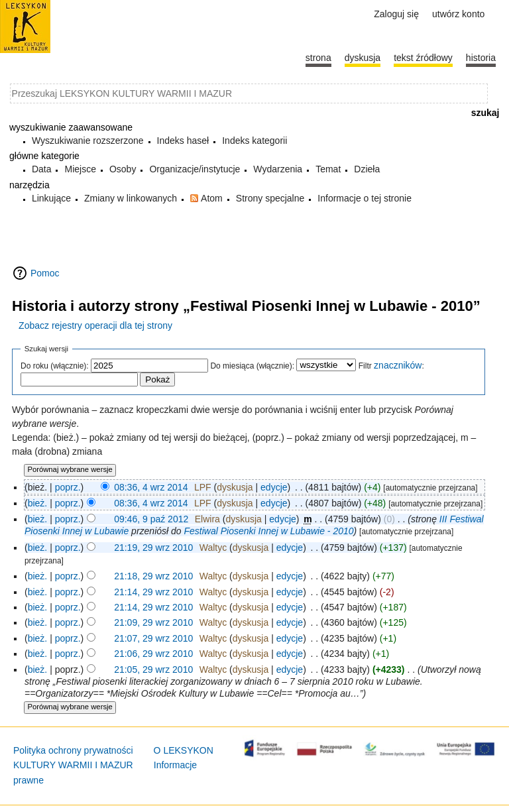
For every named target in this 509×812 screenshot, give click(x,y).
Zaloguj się (396, 14)
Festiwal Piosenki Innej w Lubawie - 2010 (269, 531)
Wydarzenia (278, 169)
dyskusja (235, 487)
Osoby (123, 169)
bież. (38, 503)
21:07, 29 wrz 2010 (153, 638)
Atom (212, 198)
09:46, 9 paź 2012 (151, 519)
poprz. (68, 487)
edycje (274, 487)
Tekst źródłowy (423, 58)
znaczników (398, 365)
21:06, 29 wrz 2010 (153, 654)
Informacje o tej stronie (365, 198)
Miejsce (80, 169)
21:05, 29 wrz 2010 (153, 669)
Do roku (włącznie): (55, 366)
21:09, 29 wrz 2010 (153, 622)
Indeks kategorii (254, 141)
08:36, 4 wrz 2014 (151, 487)
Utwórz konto (458, 14)
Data (42, 169)
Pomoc (45, 273)
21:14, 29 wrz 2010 (153, 592)
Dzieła (367, 169)
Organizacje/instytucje (195, 169)
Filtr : (391, 366)
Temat (328, 169)
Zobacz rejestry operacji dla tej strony (95, 325)
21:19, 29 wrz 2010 (153, 548)
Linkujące (51, 198)
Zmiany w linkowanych (131, 198)
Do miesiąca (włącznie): (252, 366)
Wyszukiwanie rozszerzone (88, 141)
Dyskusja (363, 58)
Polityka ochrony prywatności (73, 750)
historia (481, 58)
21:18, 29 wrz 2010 (153, 576)
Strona (318, 58)
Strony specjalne (270, 198)
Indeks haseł (183, 141)
